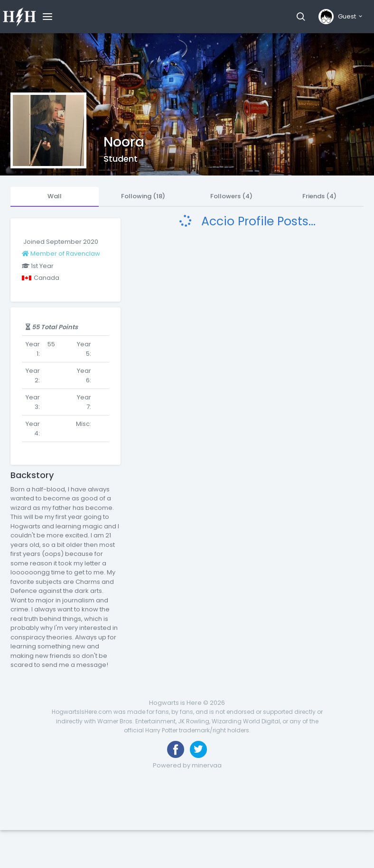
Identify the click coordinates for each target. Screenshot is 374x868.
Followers (231, 196)
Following (143, 196)
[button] (301, 17)
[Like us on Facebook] (176, 749)
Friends (319, 196)
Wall (55, 196)
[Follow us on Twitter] (198, 749)
